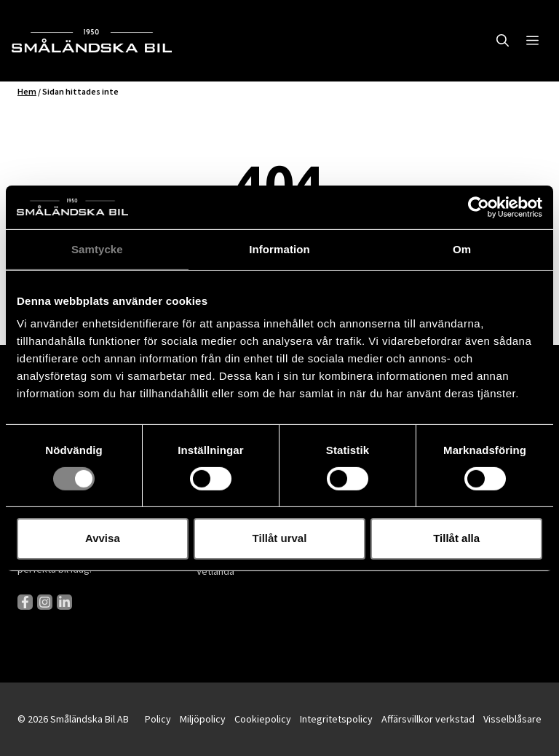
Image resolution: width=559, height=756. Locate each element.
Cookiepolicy (263, 719)
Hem (27, 91)
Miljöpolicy (203, 719)
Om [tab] (462, 248)
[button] (503, 41)
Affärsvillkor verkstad (428, 719)
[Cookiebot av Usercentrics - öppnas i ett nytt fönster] (479, 207)
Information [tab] (279, 248)
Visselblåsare (512, 719)
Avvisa (103, 538)
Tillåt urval (280, 538)
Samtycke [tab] (97, 248)
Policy (158, 719)
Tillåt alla (456, 538)
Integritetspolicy (336, 719)
